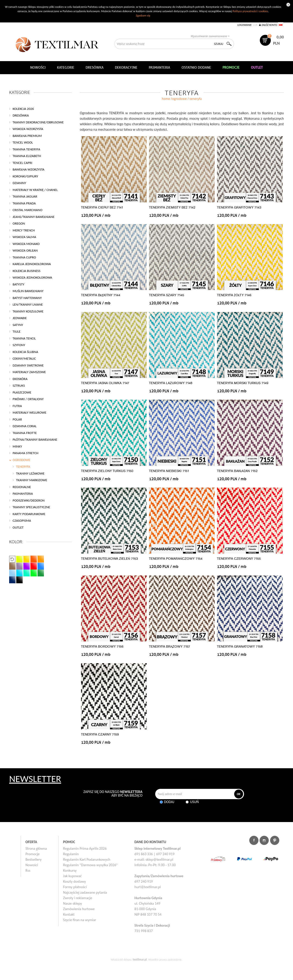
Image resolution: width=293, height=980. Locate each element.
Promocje (33, 854)
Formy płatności (75, 887)
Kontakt (69, 914)
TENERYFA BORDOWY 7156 (102, 647)
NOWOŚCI (38, 68)
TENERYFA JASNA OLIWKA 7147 (105, 383)
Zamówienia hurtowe (79, 909)
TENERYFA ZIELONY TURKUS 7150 (107, 471)
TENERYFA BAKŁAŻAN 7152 (237, 471)
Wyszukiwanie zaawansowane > (210, 36)
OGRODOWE (179, 99)
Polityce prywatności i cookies (250, 11)
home (166, 99)
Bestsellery (34, 859)
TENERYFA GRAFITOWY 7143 (239, 208)
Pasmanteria (159, 68)
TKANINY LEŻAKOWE (30, 473)
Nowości (32, 865)
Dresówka (95, 68)
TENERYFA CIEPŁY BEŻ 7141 (102, 208)
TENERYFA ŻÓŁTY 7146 (234, 295)
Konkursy (70, 870)
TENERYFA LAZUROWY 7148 (171, 383)
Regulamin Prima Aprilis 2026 (85, 848)
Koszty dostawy (75, 881)
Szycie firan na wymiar (80, 920)
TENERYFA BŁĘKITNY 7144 (101, 295)
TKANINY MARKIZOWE (32, 480)
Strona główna (36, 848)
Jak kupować (73, 876)
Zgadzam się (143, 15)
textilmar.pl (140, 960)
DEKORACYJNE (126, 68)
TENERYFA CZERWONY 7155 (239, 559)
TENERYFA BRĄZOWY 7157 (170, 647)
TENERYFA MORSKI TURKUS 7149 (243, 383)
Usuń (194, 802)
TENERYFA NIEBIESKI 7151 (169, 471)
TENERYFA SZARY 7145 (167, 295)
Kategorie (66, 68)
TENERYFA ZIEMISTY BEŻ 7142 (172, 208)
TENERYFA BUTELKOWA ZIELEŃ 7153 (110, 559)
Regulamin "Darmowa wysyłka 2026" (90, 865)
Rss (28, 870)
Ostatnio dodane (196, 68)
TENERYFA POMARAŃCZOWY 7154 (176, 559)
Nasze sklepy (73, 903)
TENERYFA (23, 467)
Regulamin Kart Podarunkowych (87, 859)
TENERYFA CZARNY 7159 (100, 734)
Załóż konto (269, 25)
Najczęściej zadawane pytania (85, 892)
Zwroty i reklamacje (78, 898)
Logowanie (244, 25)
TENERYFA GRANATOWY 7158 (240, 647)
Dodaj (169, 802)
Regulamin (71, 854)
